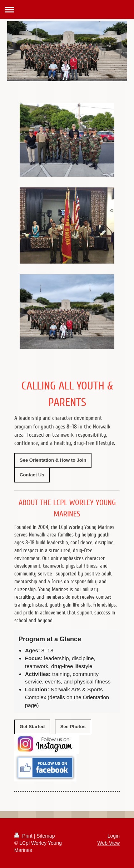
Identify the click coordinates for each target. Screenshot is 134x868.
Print (24, 836)
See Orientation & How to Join (53, 460)
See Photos (73, 727)
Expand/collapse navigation (67, 9)
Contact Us (32, 475)
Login (114, 836)
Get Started (32, 727)
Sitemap (46, 836)
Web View (108, 843)
